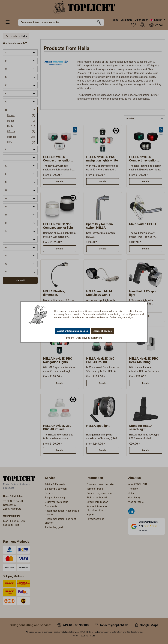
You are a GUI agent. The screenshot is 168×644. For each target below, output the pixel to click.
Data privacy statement (89, 338)
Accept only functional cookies (72, 331)
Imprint (70, 338)
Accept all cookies (103, 331)
